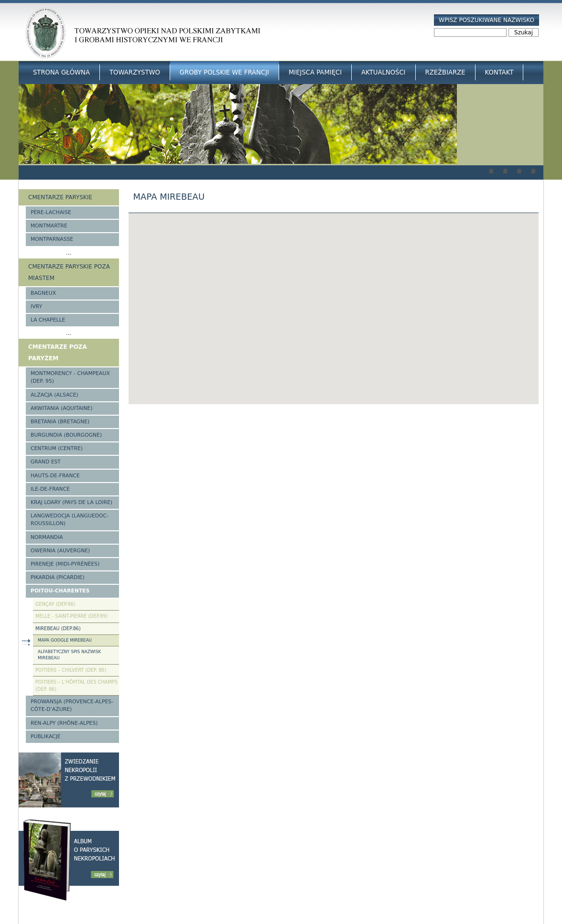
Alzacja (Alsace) (54, 395)
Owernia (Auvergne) (60, 551)
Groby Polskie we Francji (224, 72)
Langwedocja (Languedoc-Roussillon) (70, 520)
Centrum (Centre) (57, 448)
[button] (334, 300)
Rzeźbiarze (445, 72)
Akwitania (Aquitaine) (62, 408)
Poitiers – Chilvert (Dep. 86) (71, 670)
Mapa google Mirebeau (65, 640)
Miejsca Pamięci (315, 72)
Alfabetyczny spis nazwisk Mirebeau (69, 655)
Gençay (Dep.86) (55, 604)
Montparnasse (52, 239)
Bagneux (43, 293)
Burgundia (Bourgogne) (66, 435)
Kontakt (499, 72)
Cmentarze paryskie (60, 197)
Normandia (47, 537)
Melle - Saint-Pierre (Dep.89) (71, 616)
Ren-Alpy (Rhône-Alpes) (64, 723)
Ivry (36, 306)
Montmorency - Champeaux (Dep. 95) (70, 377)
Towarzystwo (135, 72)
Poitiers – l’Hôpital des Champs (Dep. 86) (76, 686)
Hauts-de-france (55, 476)
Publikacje (46, 736)
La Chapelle (48, 320)
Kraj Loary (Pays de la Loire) (71, 502)
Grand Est (46, 462)
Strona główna (61, 72)
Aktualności (383, 72)
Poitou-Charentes (60, 591)
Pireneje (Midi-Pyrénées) (65, 564)
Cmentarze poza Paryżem (58, 353)
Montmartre (49, 226)
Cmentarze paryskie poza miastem (69, 272)
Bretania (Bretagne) (60, 422)
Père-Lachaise (51, 212)
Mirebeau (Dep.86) (58, 629)
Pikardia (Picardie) (58, 577)
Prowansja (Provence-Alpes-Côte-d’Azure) (72, 705)
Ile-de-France (50, 489)
